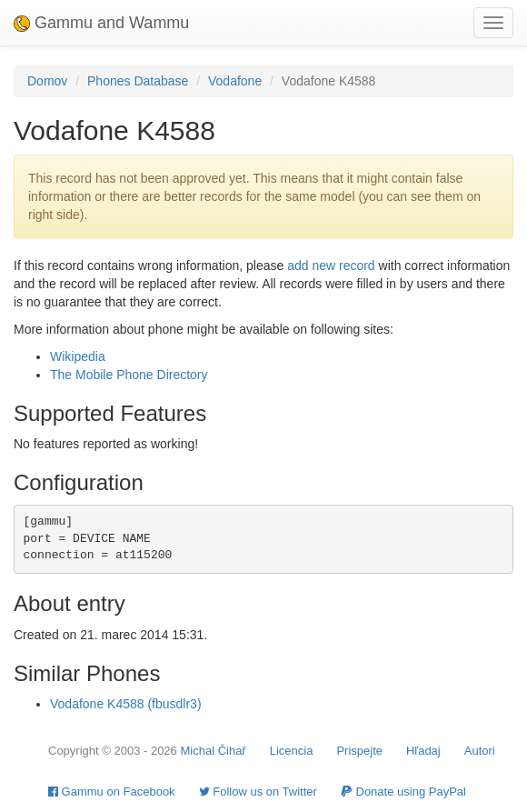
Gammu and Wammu (101, 23)
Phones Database (138, 81)
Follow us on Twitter (258, 792)
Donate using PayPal (403, 792)
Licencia (292, 751)
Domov (47, 81)
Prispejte (359, 751)
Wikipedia (78, 356)
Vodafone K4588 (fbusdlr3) (126, 704)
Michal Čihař (213, 751)
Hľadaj (423, 751)
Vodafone (235, 81)
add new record (331, 266)
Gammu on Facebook (112, 792)
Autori (480, 751)
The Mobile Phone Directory (129, 375)
